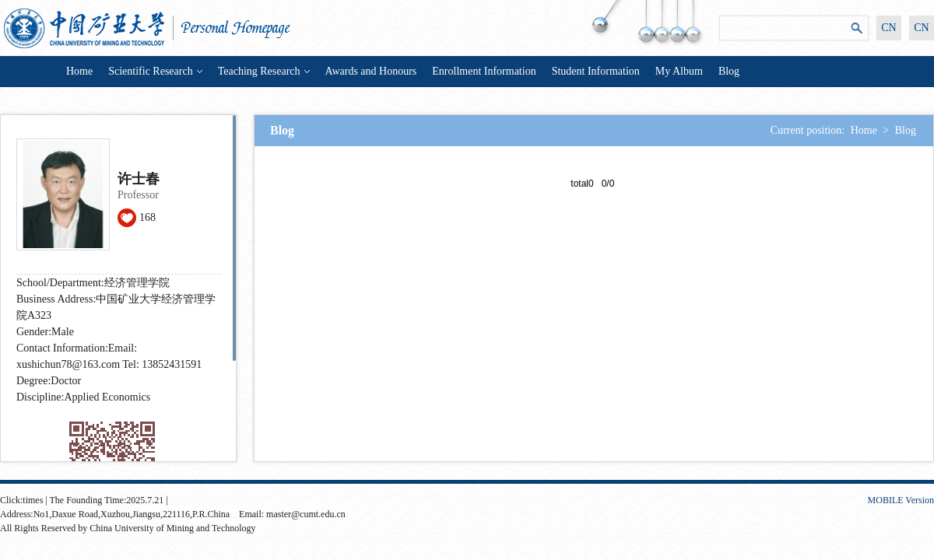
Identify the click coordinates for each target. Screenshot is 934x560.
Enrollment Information (484, 71)
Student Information (596, 71)
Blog (729, 71)
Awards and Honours (371, 71)
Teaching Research (264, 71)
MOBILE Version (901, 500)
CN (888, 28)
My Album (679, 71)
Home (79, 71)
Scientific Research (155, 71)
